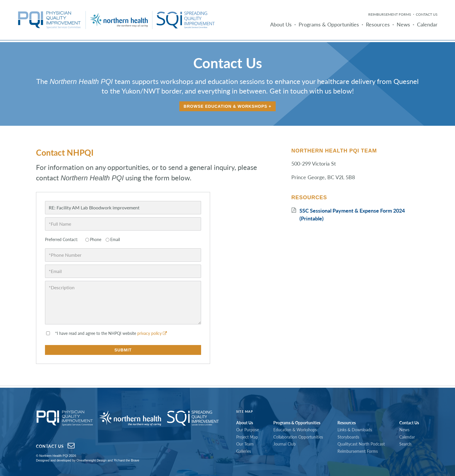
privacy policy (152, 333)
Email (115, 239)
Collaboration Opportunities (298, 437)
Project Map (247, 437)
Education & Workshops (295, 430)
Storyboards (348, 437)
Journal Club (285, 444)
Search (405, 444)
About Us (281, 24)
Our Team (245, 444)
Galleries (244, 451)
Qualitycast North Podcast (361, 444)
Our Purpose (248, 430)
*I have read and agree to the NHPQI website (111, 333)
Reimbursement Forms (390, 14)
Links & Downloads (355, 430)
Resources (378, 24)
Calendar (427, 24)
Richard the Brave (127, 460)
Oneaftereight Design (91, 460)
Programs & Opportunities (329, 24)
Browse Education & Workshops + (228, 106)
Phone (96, 239)
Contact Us (427, 14)
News (403, 24)
